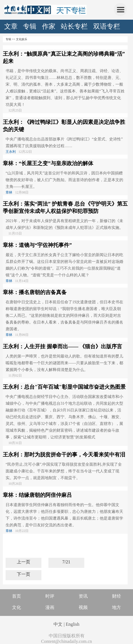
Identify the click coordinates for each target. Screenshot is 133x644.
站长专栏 (74, 26)
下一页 (24, 574)
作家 (49, 26)
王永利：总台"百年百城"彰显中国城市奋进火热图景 (64, 387)
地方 (116, 607)
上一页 (24, 562)
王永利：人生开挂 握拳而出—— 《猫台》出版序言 (62, 346)
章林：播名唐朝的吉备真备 (35, 292)
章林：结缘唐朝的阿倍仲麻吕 (37, 495)
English (73, 624)
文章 (11, 26)
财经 (116, 596)
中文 (58, 624)
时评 (50, 596)
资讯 (83, 596)
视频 (83, 607)
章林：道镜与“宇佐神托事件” (37, 245)
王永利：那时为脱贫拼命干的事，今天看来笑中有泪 (64, 455)
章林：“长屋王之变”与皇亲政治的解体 (48, 163)
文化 (17, 607)
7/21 (66, 562)
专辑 (30, 26)
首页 (17, 596)
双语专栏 (107, 26)
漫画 (50, 607)
